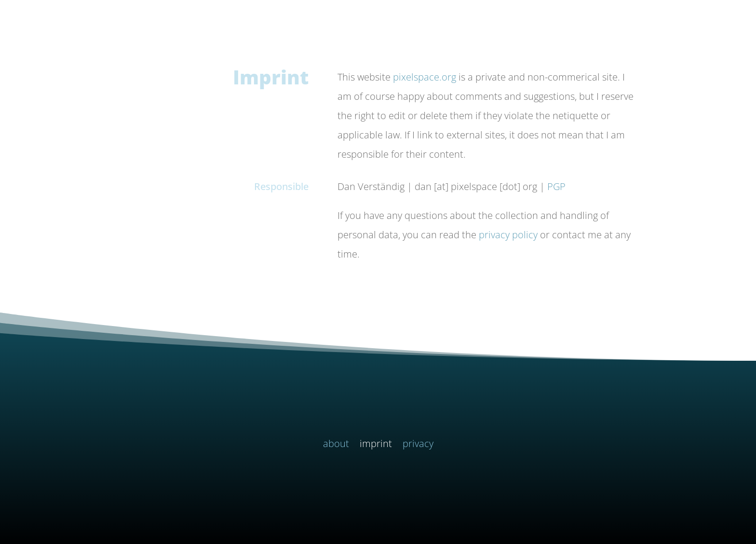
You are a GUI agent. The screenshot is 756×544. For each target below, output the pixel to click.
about (336, 445)
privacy (418, 445)
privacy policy (508, 235)
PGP (556, 186)
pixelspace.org (425, 77)
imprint (376, 445)
